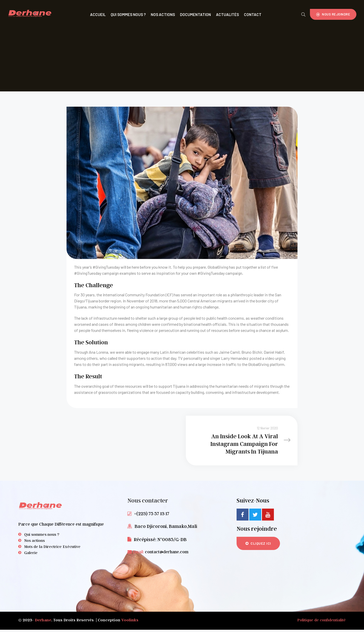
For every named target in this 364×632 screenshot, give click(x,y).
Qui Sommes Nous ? (128, 14)
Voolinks (130, 622)
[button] (333, 14)
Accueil (98, 14)
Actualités (227, 14)
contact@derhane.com (167, 554)
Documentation (195, 14)
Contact (253, 14)
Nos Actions (163, 14)
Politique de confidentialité (321, 622)
